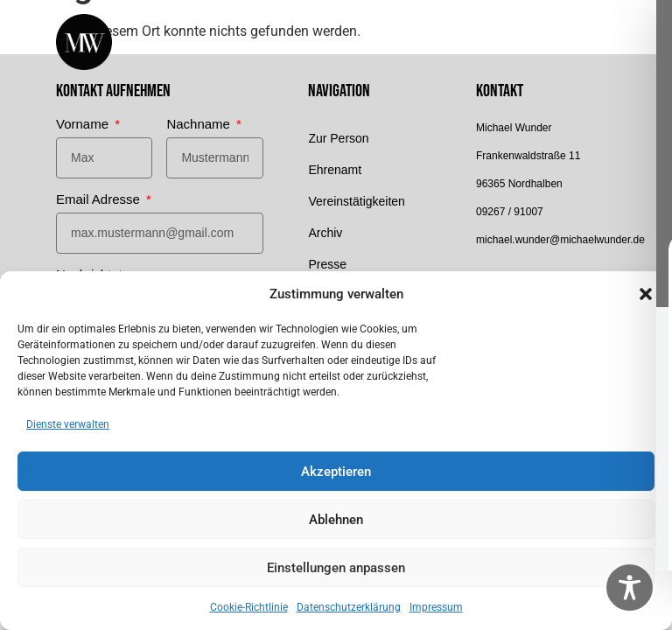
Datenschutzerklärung (349, 607)
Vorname (84, 124)
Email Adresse (100, 199)
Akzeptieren (336, 472)
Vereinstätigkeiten (357, 201)
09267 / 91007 (510, 212)
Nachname (200, 124)
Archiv (325, 233)
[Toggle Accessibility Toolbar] (630, 588)
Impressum (436, 607)
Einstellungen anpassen (336, 568)
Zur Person (338, 138)
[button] (646, 294)
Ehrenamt (335, 170)
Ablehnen (336, 520)
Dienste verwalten (68, 424)
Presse (327, 264)
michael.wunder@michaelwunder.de (560, 240)
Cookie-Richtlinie (249, 607)
